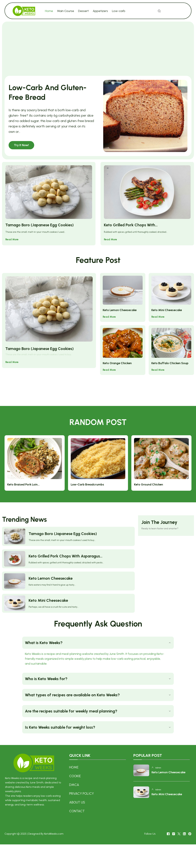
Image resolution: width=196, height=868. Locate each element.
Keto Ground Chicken (167, 456)
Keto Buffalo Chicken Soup (170, 356)
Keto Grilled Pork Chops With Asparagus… (67, 549)
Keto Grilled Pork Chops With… (131, 230)
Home (74, 790)
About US (77, 825)
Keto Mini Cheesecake (167, 310)
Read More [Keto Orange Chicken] (110, 363)
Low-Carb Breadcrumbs (126, 456)
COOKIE (75, 799)
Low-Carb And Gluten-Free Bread (42, 92)
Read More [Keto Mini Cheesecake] (158, 317)
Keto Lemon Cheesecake (120, 310)
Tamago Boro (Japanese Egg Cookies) (40, 230)
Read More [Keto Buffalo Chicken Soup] (158, 363)
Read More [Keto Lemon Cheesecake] (110, 317)
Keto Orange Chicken (117, 356)
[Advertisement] (98, 50)
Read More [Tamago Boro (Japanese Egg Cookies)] (12, 244)
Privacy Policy (81, 816)
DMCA (74, 807)
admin (158, 793)
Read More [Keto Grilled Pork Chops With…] (111, 244)
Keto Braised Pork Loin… (84, 456)
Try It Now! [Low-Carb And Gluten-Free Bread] (21, 145)
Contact (77, 834)
